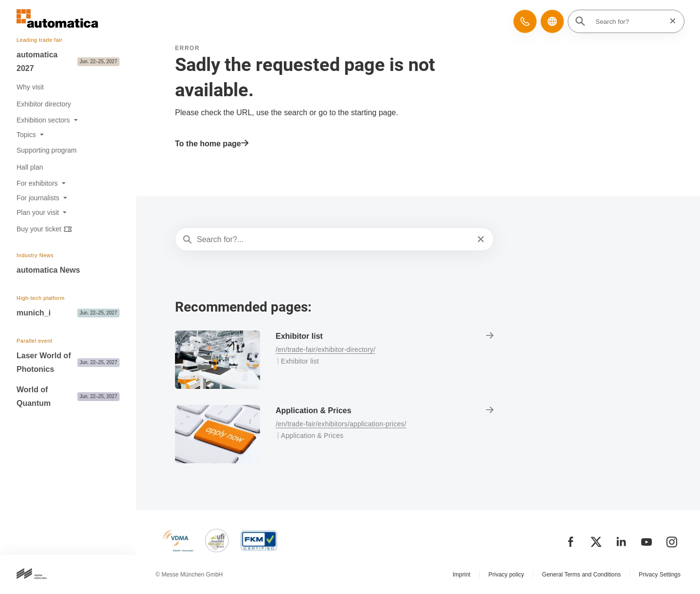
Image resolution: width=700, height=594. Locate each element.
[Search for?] (629, 21)
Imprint (462, 575)
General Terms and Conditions (581, 575)
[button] (525, 21)
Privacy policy (506, 575)
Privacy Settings (660, 575)
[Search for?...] (333, 240)
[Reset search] (670, 21)
